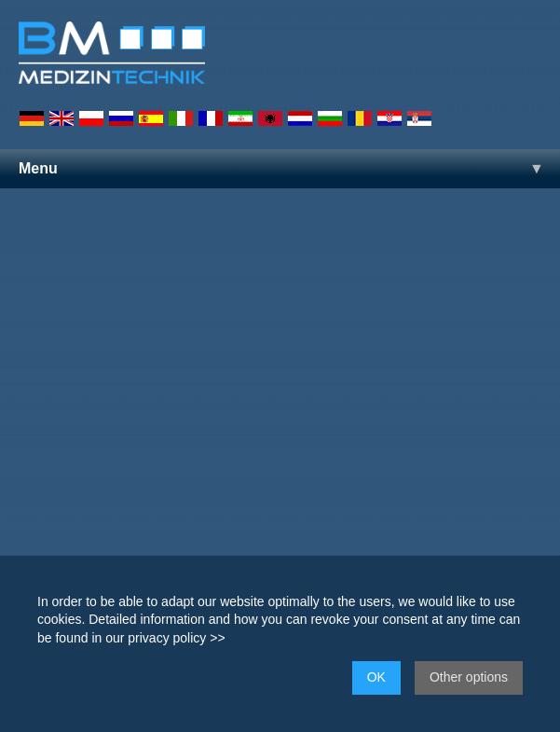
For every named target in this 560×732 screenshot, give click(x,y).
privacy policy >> (176, 638)
